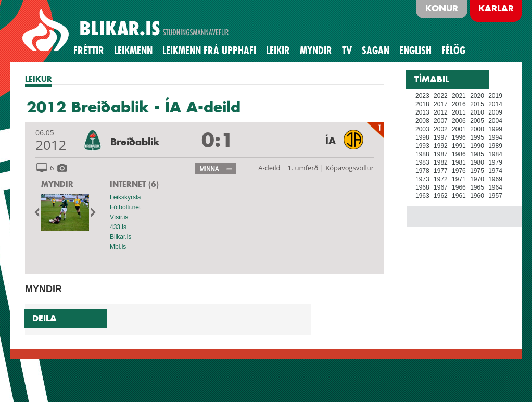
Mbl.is (118, 247)
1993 (422, 146)
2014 (495, 104)
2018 (422, 104)
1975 (477, 171)
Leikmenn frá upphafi (209, 51)
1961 (459, 196)
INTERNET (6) (134, 184)
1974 (495, 171)
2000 (477, 129)
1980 (477, 162)
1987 (441, 154)
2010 (477, 112)
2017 (441, 104)
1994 (495, 137)
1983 (422, 162)
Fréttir (89, 51)
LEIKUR (39, 79)
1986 (459, 154)
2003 (422, 129)
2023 (422, 96)
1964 (495, 187)
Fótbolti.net (125, 207)
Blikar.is (121, 237)
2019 (495, 96)
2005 (477, 121)
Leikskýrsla (125, 197)
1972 (441, 179)
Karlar (496, 8)
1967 (441, 187)
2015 (477, 104)
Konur (442, 8)
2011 (459, 112)
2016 (459, 104)
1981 (459, 162)
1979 (495, 162)
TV (347, 51)
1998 (422, 137)
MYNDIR (57, 184)
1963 (422, 196)
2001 (459, 129)
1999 (495, 129)
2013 (422, 112)
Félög (453, 51)
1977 (441, 171)
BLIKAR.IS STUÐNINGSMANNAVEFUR (127, 31)
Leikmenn (133, 51)
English (415, 51)
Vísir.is (119, 217)
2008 (422, 121)
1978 (422, 171)
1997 (441, 137)
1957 (495, 196)
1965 (477, 187)
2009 (495, 112)
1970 (477, 179)
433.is (118, 227)
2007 (441, 121)
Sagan (376, 51)
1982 (441, 162)
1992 (441, 146)
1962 (441, 196)
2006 (459, 121)
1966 (459, 187)
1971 (459, 179)
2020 (477, 96)
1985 (477, 154)
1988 (422, 154)
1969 (495, 179)
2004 (495, 121)
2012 (441, 112)
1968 (422, 187)
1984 (495, 154)
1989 (495, 146)
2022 (441, 96)
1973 (422, 179)
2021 (459, 96)
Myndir (316, 51)
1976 (459, 171)
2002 (441, 129)
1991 (459, 146)
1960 (477, 196)
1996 (459, 137)
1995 (477, 137)
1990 (477, 146)
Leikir (278, 51)
